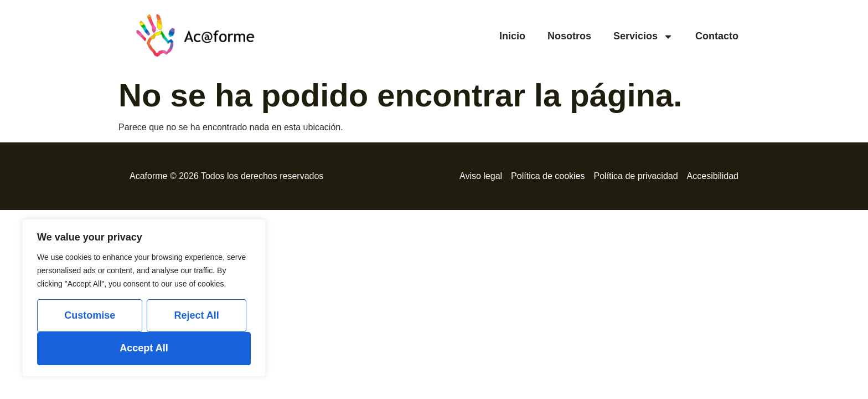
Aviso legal (481, 176)
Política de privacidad (636, 176)
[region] (144, 298)
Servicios (643, 37)
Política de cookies (548, 176)
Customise (90, 315)
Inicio (512, 36)
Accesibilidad (713, 176)
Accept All (144, 348)
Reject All (196, 315)
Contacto (717, 36)
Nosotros (569, 36)
